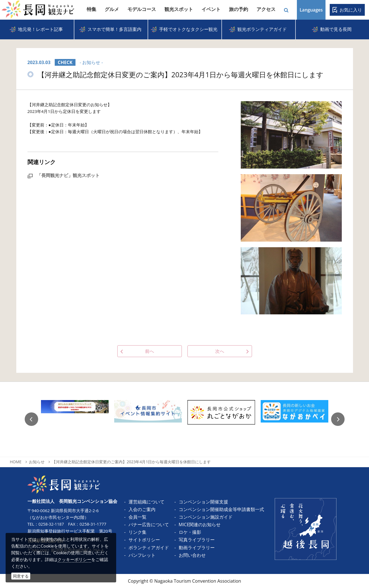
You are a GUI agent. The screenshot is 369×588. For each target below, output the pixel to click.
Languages (311, 10)
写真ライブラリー (197, 540)
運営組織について (146, 502)
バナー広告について (149, 525)
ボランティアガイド (149, 548)
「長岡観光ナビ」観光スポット (64, 175)
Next (338, 419)
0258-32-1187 (52, 524)
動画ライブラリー (197, 548)
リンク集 (137, 532)
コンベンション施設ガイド (206, 517)
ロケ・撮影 (190, 532)
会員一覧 (137, 517)
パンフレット (142, 555)
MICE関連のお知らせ (200, 525)
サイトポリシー (144, 540)
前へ (150, 351)
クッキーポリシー (74, 559)
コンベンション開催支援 (203, 502)
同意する (21, 576)
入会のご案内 (142, 509)
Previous (31, 419)
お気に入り (351, 10)
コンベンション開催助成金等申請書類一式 (221, 509)
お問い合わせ (192, 555)
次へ (220, 351)
